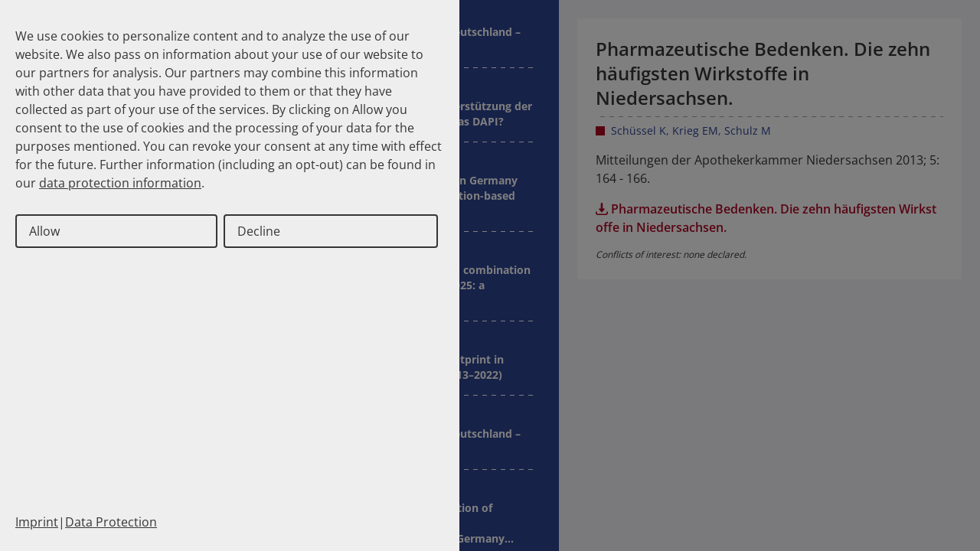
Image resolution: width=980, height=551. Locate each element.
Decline (259, 231)
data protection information (120, 183)
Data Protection (111, 522)
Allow (44, 231)
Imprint (37, 522)
